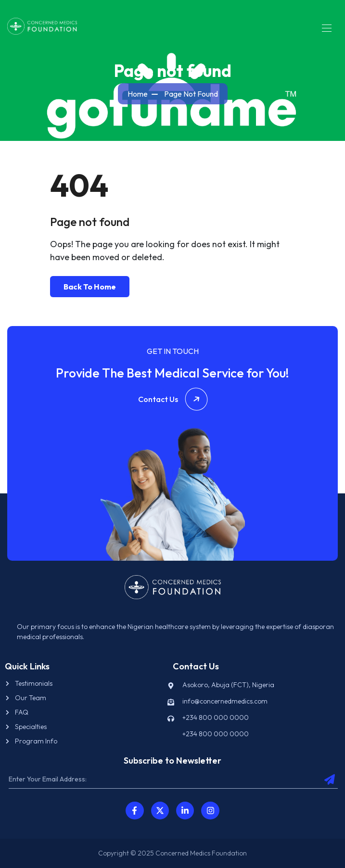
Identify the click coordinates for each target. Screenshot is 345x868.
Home (138, 94)
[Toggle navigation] (326, 28)
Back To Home (90, 287)
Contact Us (173, 399)
